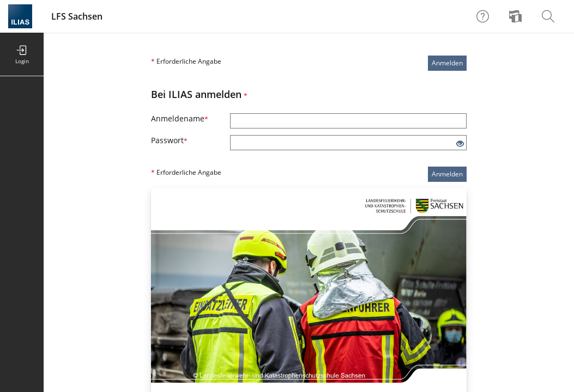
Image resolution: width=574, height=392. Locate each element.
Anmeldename (180, 118)
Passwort (169, 140)
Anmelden (447, 63)
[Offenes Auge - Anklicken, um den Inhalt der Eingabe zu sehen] (460, 144)
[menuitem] (517, 16)
